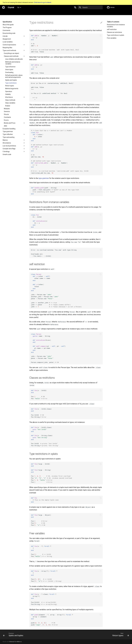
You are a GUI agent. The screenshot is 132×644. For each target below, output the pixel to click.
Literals (5, 36)
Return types (10, 86)
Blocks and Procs (10, 123)
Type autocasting (9, 137)
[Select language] (75, 7)
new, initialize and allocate (14, 59)
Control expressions (9, 45)
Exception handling (9, 129)
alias (5, 126)
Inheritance (9, 97)
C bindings (6, 152)
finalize (8, 106)
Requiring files (7, 48)
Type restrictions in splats (116, 35)
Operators (9, 91)
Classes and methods (11, 56)
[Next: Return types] (120, 634)
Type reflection (8, 134)
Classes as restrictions (114, 32)
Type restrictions (11, 83)
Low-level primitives (9, 146)
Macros (5, 140)
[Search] (90, 7)
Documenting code (9, 33)
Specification (16, 13)
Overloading (9, 72)
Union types (9, 70)
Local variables (8, 42)
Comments (6, 30)
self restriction (112, 29)
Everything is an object (11, 53)
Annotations (7, 143)
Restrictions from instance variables (116, 26)
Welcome (6, 13)
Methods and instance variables (13, 63)
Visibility (8, 94)
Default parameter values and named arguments (14, 76)
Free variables (112, 38)
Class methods (10, 100)
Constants (7, 117)
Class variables (10, 103)
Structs (6, 114)
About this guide (8, 25)
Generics (7, 111)
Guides (26, 13)
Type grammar (8, 131)
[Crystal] (4, 7)
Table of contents (113, 22)
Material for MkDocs (16, 642)
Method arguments (12, 89)
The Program (7, 28)
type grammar (44, 178)
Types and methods (9, 50)
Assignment (7, 39)
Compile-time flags (9, 149)
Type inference (10, 67)
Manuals (42, 13)
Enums (6, 120)
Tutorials (34, 13)
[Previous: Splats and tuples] (14, 634)
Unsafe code (7, 154)
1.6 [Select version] (18, 7)
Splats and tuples (11, 80)
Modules (7, 109)
